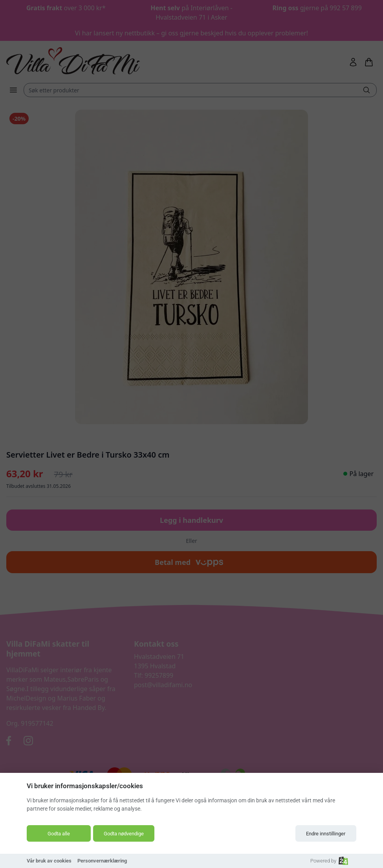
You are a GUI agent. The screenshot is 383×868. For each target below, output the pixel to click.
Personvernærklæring (102, 861)
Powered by (329, 861)
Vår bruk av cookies (49, 861)
